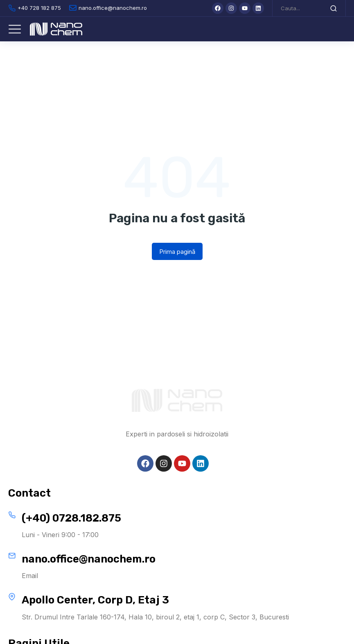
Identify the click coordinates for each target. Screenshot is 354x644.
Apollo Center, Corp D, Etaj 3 (95, 600)
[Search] (334, 8)
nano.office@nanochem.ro (89, 559)
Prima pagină (177, 252)
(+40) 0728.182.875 (71, 518)
